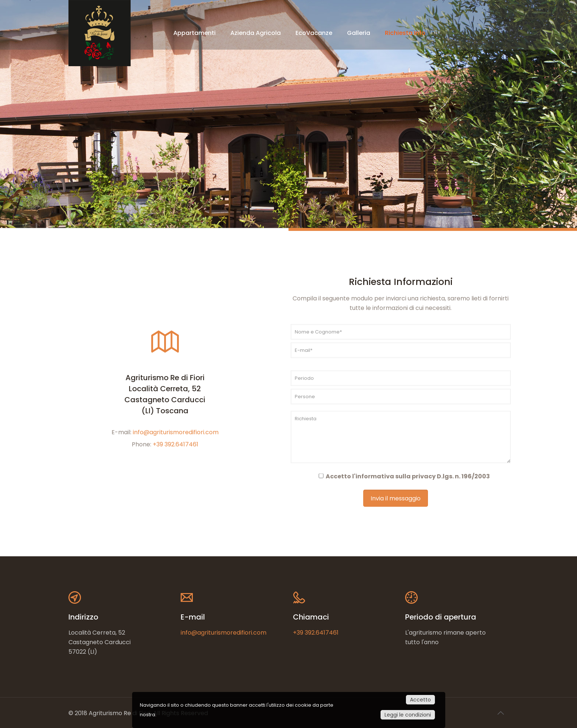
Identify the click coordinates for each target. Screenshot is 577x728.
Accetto (420, 700)
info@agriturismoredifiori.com (176, 432)
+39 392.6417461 (176, 444)
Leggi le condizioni (408, 715)
